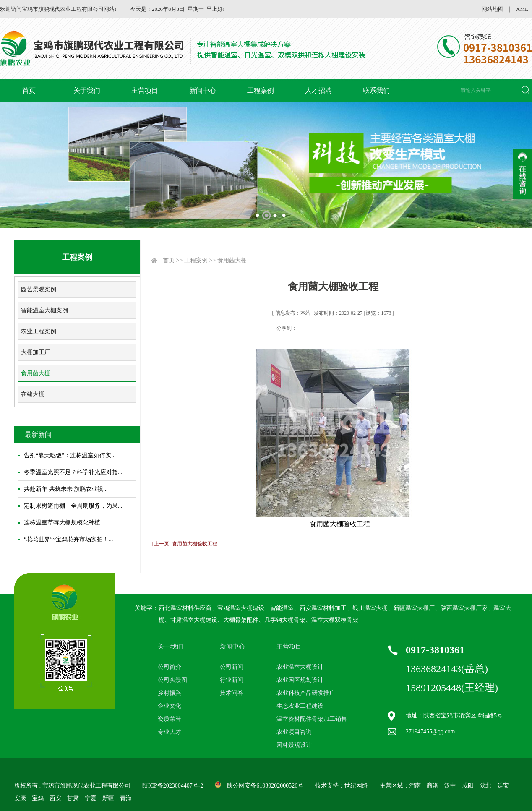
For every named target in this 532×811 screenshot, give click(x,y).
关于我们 (87, 90)
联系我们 (376, 90)
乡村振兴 (170, 693)
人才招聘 (318, 90)
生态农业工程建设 (300, 706)
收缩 (523, 174)
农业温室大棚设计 (300, 667)
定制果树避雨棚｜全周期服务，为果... (73, 506)
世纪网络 (356, 786)
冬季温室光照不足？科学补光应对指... (73, 472)
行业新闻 (232, 680)
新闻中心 (203, 90)
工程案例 (261, 90)
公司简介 (170, 667)
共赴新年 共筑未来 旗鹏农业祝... (66, 489)
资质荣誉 (170, 719)
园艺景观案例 (39, 289)
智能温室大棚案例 (44, 310)
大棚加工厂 (36, 352)
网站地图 (493, 9)
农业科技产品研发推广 (306, 693)
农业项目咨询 (294, 732)
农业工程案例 (39, 331)
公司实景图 (172, 680)
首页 (29, 90)
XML (522, 9)
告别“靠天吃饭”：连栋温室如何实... (70, 455)
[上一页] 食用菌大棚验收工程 (185, 544)
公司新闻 (232, 667)
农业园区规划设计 (300, 680)
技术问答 (232, 693)
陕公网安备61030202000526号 (265, 786)
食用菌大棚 (36, 373)
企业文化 (170, 706)
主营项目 (145, 90)
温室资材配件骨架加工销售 (312, 719)
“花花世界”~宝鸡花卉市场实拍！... (69, 539)
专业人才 (170, 732)
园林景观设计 (294, 745)
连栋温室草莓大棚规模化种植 (62, 523)
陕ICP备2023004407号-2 (173, 786)
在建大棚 (33, 394)
